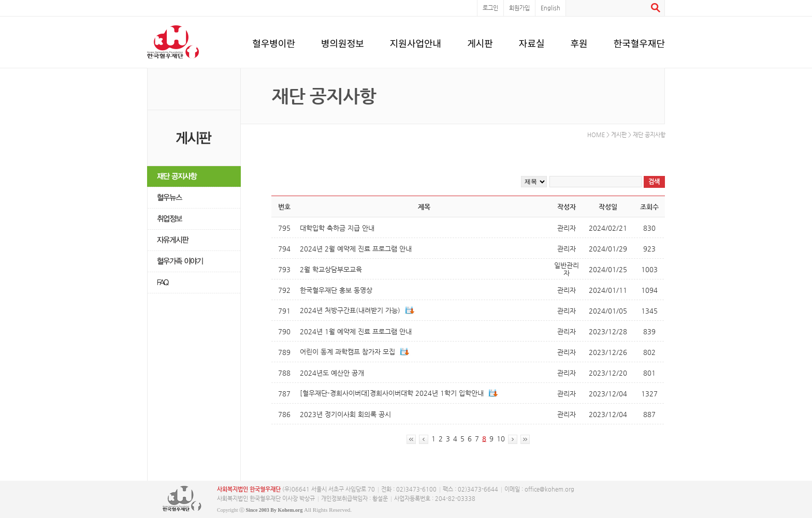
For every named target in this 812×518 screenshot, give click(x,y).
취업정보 (194, 219)
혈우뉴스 (194, 198)
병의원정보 (343, 41)
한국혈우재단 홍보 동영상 (336, 290)
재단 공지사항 (194, 177)
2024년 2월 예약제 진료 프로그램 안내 (356, 249)
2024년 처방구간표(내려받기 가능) (350, 310)
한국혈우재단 (639, 41)
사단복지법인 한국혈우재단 (182, 499)
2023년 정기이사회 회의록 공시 (345, 414)
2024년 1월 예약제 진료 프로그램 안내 (356, 331)
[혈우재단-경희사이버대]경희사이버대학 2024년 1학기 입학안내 (392, 393)
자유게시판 (194, 240)
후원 (579, 41)
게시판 (480, 41)
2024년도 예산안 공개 (332, 373)
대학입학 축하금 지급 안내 (337, 228)
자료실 (532, 41)
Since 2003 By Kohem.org (274, 510)
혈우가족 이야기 (194, 262)
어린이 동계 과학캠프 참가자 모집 (347, 352)
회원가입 (519, 8)
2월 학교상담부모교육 (331, 269)
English (550, 8)
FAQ (194, 283)
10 (501, 439)
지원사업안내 (416, 41)
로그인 (490, 8)
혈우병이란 (274, 41)
